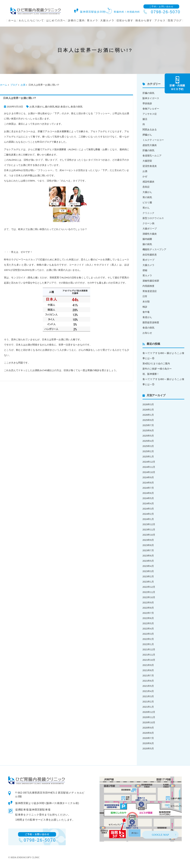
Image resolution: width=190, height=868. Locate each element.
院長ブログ (175, 20)
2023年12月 (149, 524)
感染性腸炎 (148, 182)
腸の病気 (50, 107)
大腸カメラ (107, 20)
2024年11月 (149, 467)
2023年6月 (148, 556)
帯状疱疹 (147, 103)
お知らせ (147, 333)
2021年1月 (148, 707)
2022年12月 (149, 587)
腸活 (145, 119)
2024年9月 (148, 477)
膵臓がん (147, 135)
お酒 (23, 85)
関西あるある (150, 129)
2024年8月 (148, 483)
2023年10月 (149, 535)
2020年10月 (149, 722)
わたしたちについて (31, 20)
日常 (145, 296)
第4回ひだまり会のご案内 (156, 363)
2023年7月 (148, 550)
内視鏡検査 (148, 286)
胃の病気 (147, 197)
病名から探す (144, 20)
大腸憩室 (147, 161)
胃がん (146, 208)
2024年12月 (149, 462)
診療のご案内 (76, 20)
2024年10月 (149, 472)
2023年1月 (148, 582)
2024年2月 (148, 514)
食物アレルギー (151, 109)
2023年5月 (148, 561)
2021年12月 (149, 649)
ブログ (14, 85)
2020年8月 (148, 733)
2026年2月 (148, 410)
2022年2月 (148, 639)
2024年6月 (148, 493)
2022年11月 (149, 592)
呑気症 (146, 187)
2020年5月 (148, 748)
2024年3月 (148, 509)
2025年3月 (148, 446)
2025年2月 (148, 451)
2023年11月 (149, 530)
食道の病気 (77, 107)
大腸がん (40, 107)
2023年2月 (148, 576)
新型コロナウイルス (153, 218)
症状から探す (125, 20)
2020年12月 (149, 712)
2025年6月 (148, 430)
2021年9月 (148, 665)
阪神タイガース (151, 98)
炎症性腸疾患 (150, 255)
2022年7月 (148, 613)
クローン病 (148, 223)
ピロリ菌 (147, 202)
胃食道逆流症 (150, 291)
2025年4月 (148, 441)
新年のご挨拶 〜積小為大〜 (157, 369)
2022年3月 (148, 634)
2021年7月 (148, 675)
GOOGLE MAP (160, 835)
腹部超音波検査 (151, 322)
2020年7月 (148, 738)
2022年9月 (148, 602)
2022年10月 (149, 597)
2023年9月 (148, 540)
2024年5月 (148, 498)
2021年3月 (148, 696)
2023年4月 (148, 566)
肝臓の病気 (148, 93)
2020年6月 (148, 743)
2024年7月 (148, 488)
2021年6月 (148, 681)
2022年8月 (148, 608)
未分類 (146, 302)
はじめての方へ (56, 20)
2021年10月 (149, 660)
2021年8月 (148, 670)
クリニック (148, 213)
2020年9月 (148, 728)
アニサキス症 (150, 114)
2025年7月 (148, 425)
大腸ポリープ (150, 229)
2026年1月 (148, 415)
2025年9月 (148, 420)
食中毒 (146, 312)
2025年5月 (148, 436)
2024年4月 (148, 503)
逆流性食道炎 (150, 166)
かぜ (145, 176)
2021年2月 (148, 702)
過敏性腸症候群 (151, 281)
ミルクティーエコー (153, 140)
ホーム (12, 20)
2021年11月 (149, 655)
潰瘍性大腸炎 (150, 234)
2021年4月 (148, 691)
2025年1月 (148, 457)
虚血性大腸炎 (150, 145)
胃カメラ (92, 20)
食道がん (65, 107)
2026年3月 (148, 404)
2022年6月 (148, 618)
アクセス (160, 20)
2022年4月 (148, 629)
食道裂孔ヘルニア (152, 156)
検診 (57, 107)
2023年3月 (148, 571)
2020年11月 (149, 717)
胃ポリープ (148, 260)
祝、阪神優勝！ (151, 374)
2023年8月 (148, 545)
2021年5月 (148, 686)
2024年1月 (148, 519)
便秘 (145, 270)
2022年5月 (148, 623)
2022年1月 (148, 644)
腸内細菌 (147, 239)
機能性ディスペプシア (154, 249)
